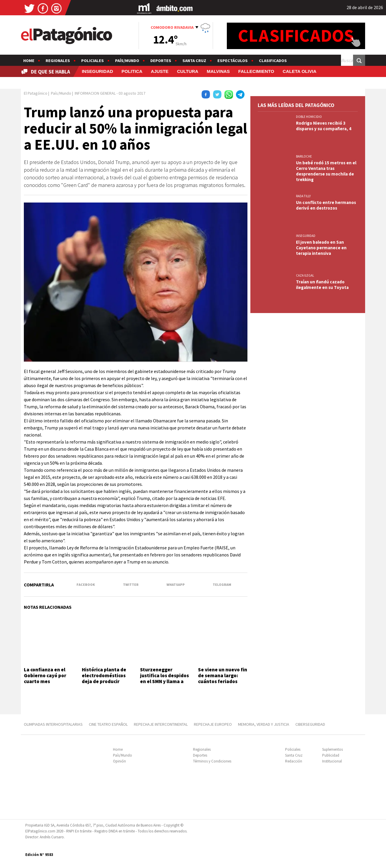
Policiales (93, 61)
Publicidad (331, 755)
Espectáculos (233, 61)
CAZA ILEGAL (305, 275)
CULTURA (188, 71)
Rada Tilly (303, 196)
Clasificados (273, 61)
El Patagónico (36, 93)
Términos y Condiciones (212, 761)
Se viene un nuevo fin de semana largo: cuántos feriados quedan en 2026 (223, 679)
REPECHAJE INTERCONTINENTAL (161, 724)
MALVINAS (218, 71)
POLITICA (132, 71)
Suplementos (332, 749)
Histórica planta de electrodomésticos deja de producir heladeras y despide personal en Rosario (105, 682)
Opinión (119, 761)
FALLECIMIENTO (256, 71)
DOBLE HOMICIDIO (309, 117)
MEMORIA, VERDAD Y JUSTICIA (264, 724)
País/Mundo (127, 61)
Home (29, 61)
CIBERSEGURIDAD (310, 724)
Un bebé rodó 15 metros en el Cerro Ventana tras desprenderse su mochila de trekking (326, 171)
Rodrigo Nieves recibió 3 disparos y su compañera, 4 (324, 126)
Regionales (58, 61)
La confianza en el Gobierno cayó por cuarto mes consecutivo (45, 679)
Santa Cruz (194, 61)
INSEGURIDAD (97, 71)
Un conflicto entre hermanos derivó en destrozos (326, 205)
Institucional (332, 761)
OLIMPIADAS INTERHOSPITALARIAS (53, 724)
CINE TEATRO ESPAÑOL (108, 724)
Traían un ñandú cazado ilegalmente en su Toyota (322, 285)
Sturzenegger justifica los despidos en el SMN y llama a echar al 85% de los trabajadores (164, 682)
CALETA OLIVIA (300, 71)
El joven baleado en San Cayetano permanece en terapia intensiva (321, 248)
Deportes (161, 61)
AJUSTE (160, 71)
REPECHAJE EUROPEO (213, 724)
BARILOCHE (304, 156)
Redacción (294, 761)
